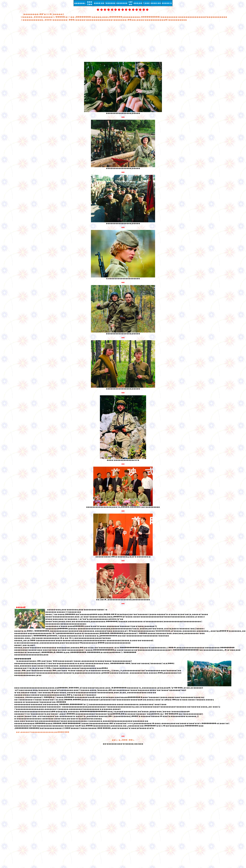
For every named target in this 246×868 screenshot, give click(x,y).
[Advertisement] (101, 41)
